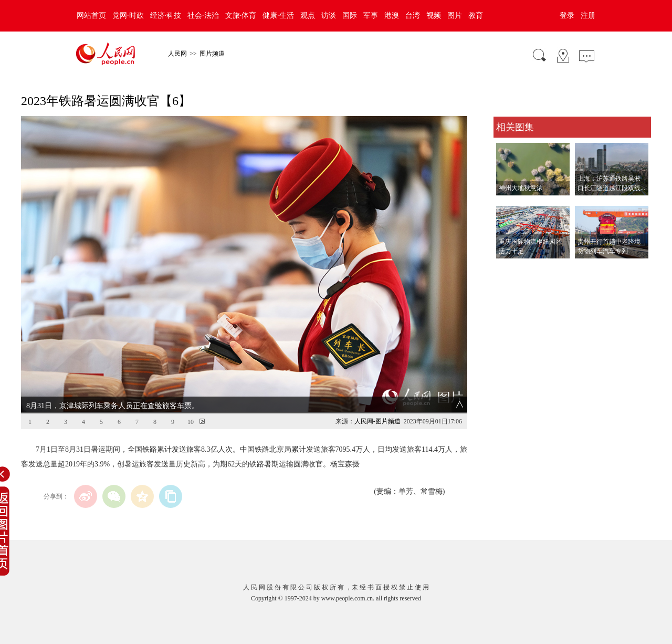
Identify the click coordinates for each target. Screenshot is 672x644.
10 (191, 422)
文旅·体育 (241, 15)
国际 (350, 15)
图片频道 (212, 54)
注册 (588, 15)
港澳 (392, 15)
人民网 (177, 54)
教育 (476, 15)
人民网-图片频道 (377, 421)
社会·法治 (203, 15)
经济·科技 (166, 15)
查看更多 (508, 269)
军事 (371, 15)
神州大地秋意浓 (521, 188)
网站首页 (91, 15)
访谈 (329, 15)
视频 (434, 15)
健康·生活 (278, 15)
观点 (308, 15)
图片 (455, 15)
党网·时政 (128, 15)
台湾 (413, 15)
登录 (567, 15)
